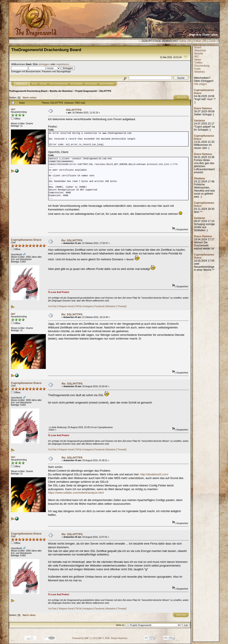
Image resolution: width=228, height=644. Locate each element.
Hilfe (34, 84)
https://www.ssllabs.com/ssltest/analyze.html (76, 493)
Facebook (99, 306)
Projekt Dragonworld (86, 91)
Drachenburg (202, 66)
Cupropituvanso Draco (26, 240)
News (198, 60)
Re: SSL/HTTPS (72, 240)
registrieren (63, 64)
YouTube (52, 306)
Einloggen (91, 84)
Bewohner (200, 50)
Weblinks (200, 72)
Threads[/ (122, 306)
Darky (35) (202, 41)
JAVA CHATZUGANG (59, 84)
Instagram (88, 306)
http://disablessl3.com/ (154, 474)
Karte (198, 69)
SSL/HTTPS (105, 91)
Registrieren (107, 84)
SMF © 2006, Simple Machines (112, 638)
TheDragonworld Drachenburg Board (28, 91)
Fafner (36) (216, 41)
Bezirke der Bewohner (61, 91)
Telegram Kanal (66, 306)
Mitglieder (77, 84)
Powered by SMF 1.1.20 (84, 638)
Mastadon (111, 306)
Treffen (198, 63)
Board (198, 47)
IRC (197, 57)
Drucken (182, 97)
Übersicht (22, 84)
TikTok (78, 306)
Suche (43, 84)
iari (13, 109)
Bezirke (199, 54)
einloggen (44, 64)
